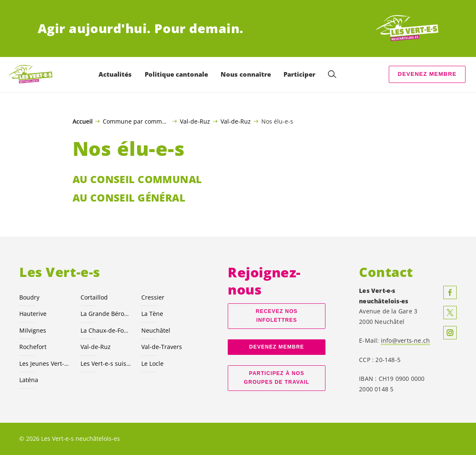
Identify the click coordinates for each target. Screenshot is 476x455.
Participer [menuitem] (299, 74)
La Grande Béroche (106, 314)
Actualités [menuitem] (115, 74)
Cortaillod (94, 297)
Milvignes (33, 330)
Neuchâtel (156, 330)
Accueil (83, 122)
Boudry (29, 297)
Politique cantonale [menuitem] (176, 74)
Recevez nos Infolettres (277, 316)
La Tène (152, 314)
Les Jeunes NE (45, 363)
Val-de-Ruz (195, 121)
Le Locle (152, 363)
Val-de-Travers (162, 347)
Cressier (153, 297)
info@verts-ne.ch (406, 340)
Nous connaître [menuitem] (246, 74)
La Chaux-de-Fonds (106, 330)
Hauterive (33, 314)
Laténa (29, 380)
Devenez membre (427, 74)
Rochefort (33, 347)
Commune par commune (136, 121)
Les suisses (106, 363)
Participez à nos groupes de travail (277, 378)
